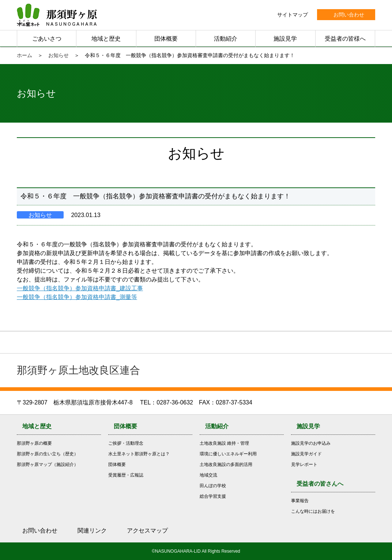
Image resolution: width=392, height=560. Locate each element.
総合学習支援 (213, 496)
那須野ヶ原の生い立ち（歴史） (48, 454)
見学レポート (304, 464)
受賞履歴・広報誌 (126, 475)
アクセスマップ (147, 531)
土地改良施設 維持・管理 (224, 443)
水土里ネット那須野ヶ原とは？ (139, 454)
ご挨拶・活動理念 (126, 443)
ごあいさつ (47, 39)
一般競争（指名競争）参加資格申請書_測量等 (77, 297)
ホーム (24, 55)
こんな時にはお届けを (313, 511)
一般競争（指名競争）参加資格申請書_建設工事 (80, 288)
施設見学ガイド (306, 454)
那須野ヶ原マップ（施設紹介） (48, 464)
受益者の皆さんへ (320, 484)
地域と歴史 (106, 39)
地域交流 (208, 475)
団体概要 (166, 39)
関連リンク (92, 531)
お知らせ (59, 55)
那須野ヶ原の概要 (34, 443)
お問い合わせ (40, 531)
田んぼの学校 (213, 486)
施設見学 (285, 39)
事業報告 (300, 501)
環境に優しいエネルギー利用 (228, 454)
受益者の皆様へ (345, 39)
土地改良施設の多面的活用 (226, 464)
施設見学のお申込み (311, 443)
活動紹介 (226, 39)
